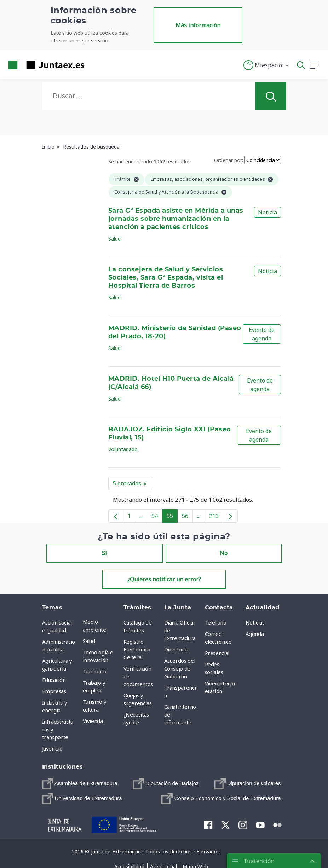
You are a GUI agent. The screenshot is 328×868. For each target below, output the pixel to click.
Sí (104, 553)
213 (216, 517)
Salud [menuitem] (89, 641)
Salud (114, 239)
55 (172, 517)
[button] (267, 65)
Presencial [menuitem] (217, 653)
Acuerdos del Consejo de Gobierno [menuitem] (180, 668)
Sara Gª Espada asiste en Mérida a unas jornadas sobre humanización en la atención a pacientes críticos (176, 219)
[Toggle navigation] (94, 65)
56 (187, 517)
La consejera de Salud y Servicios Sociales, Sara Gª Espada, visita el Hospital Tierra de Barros (166, 278)
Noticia (267, 212)
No (224, 553)
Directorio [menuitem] (177, 649)
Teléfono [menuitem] (216, 622)
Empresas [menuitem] (54, 691)
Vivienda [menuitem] (93, 721)
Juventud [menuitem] (52, 748)
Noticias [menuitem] (255, 622)
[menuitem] (80, 784)
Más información (198, 25)
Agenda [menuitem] (255, 634)
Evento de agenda (262, 334)
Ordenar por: (229, 160)
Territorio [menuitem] (95, 671)
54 (157, 517)
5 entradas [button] (133, 485)
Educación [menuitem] (54, 680)
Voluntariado (123, 449)
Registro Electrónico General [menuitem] (137, 649)
